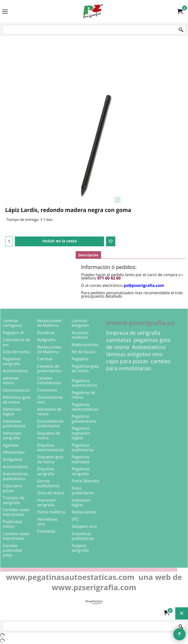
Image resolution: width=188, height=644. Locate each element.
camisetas (118, 340)
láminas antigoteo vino (134, 354)
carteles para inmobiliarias (138, 365)
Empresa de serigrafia (133, 333)
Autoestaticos (149, 347)
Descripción (88, 255)
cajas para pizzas (127, 361)
